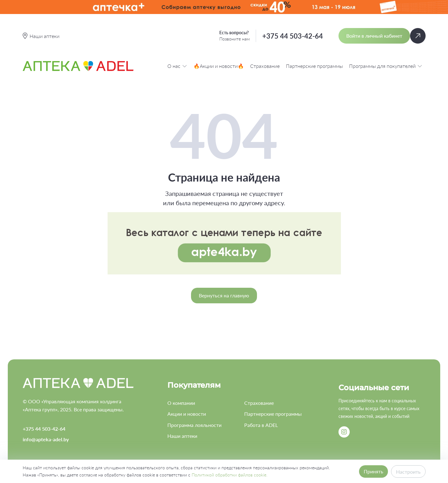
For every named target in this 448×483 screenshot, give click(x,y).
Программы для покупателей (386, 66)
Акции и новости (187, 414)
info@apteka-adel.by (46, 439)
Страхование (265, 66)
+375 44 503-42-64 (293, 36)
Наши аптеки (182, 436)
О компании (181, 403)
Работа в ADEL (261, 425)
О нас (177, 66)
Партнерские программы (314, 66)
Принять (373, 471)
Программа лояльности (194, 425)
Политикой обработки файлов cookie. (229, 475)
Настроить (408, 472)
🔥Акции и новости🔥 (219, 66)
